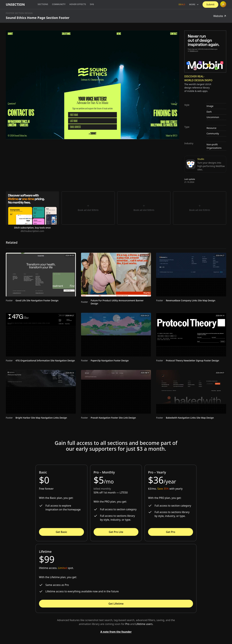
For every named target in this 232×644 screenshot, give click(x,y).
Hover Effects (78, 4)
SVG (92, 4)
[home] (15, 5)
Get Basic (61, 532)
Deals (182, 4)
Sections (43, 4)
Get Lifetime (116, 604)
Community (59, 4)
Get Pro (171, 532)
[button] (194, 5)
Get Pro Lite (116, 532)
